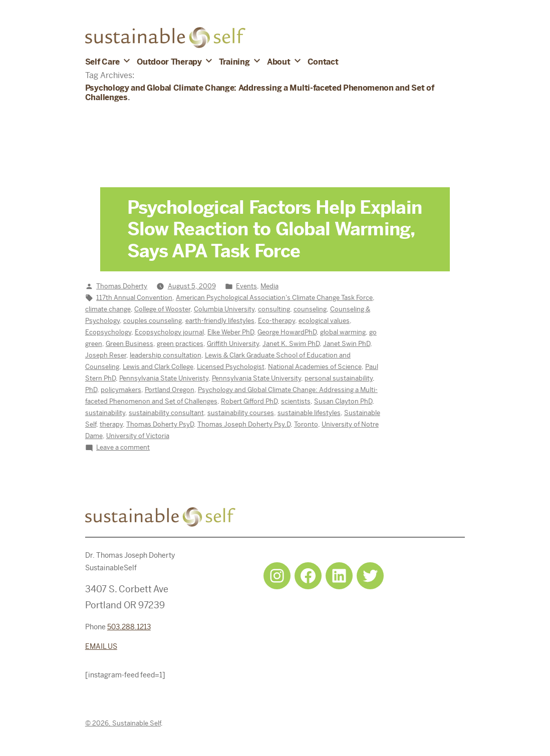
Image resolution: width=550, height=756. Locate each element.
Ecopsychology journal (169, 332)
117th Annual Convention (134, 298)
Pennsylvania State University (256, 378)
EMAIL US (101, 646)
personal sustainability (339, 378)
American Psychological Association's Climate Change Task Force (274, 298)
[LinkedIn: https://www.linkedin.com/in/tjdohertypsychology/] (339, 576)
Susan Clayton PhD (343, 401)
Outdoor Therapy (169, 62)
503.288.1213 (129, 627)
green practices (180, 344)
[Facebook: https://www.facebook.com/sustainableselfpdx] (308, 576)
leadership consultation (166, 355)
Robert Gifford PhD (249, 401)
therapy (111, 424)
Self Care (102, 62)
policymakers (121, 390)
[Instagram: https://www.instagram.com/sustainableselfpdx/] (277, 576)
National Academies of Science (315, 367)
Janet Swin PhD (347, 344)
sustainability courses (241, 413)
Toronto (306, 424)
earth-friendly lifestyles (220, 321)
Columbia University (224, 309)
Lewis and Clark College (158, 367)
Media (269, 286)
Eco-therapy (277, 321)
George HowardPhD (287, 332)
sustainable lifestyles (309, 413)
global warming (343, 332)
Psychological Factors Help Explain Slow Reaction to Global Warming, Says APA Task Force (275, 229)
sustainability (105, 413)
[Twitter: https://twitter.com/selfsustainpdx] (370, 576)
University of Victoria (138, 436)
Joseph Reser (106, 355)
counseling (310, 309)
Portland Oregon (170, 390)
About (279, 62)
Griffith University (233, 344)
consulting (274, 309)
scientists (296, 401)
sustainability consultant (166, 413)
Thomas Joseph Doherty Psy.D (244, 424)
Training (234, 62)
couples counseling (153, 321)
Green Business (129, 344)
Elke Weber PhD (231, 332)
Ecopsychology (108, 332)
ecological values (324, 321)
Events (246, 286)
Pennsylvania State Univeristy (164, 378)
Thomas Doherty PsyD (160, 424)
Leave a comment (123, 447)
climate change (108, 309)
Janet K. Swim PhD (291, 344)
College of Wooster (162, 309)
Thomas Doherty (122, 286)
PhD (91, 390)
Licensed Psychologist (231, 367)
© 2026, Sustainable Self (123, 723)
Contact (323, 62)
